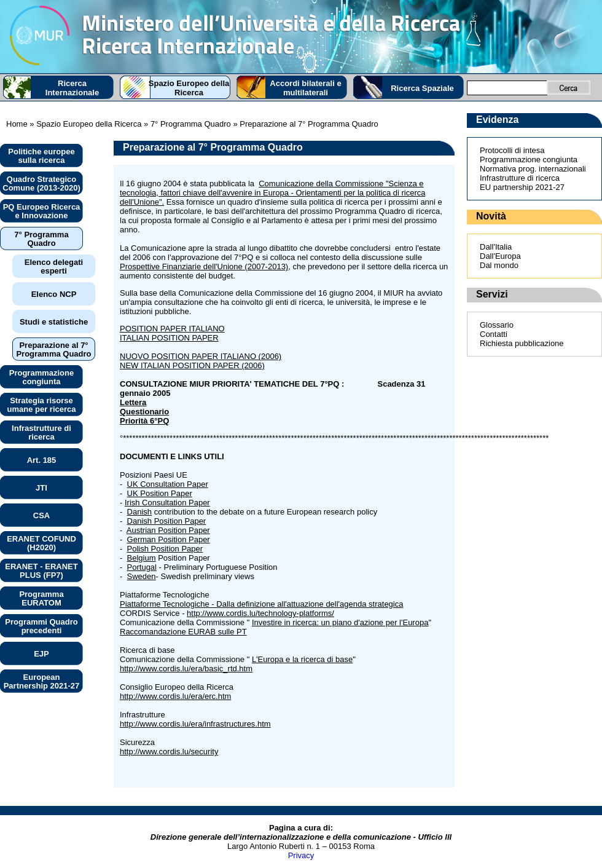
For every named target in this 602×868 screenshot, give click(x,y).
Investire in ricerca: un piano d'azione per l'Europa (340, 622)
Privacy (301, 855)
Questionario (144, 412)
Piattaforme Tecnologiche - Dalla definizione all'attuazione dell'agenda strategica (261, 604)
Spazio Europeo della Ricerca (189, 88)
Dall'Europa (500, 256)
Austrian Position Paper (168, 530)
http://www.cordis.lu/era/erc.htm (175, 696)
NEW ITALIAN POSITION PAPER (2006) (192, 365)
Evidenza (497, 120)
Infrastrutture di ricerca (41, 432)
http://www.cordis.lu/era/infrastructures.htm (195, 724)
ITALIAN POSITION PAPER (169, 338)
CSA (41, 515)
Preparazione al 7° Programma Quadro (53, 349)
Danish (139, 512)
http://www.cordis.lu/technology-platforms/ (260, 613)
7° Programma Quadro (41, 239)
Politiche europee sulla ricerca (41, 156)
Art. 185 (42, 460)
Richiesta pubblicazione (522, 343)
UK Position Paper (160, 493)
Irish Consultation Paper (167, 503)
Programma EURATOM (41, 598)
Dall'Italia (496, 247)
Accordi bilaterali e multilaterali (305, 88)
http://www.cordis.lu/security (169, 752)
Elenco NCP (54, 294)
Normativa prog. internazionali (533, 169)
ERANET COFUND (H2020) (41, 543)
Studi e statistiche (54, 322)
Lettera (133, 402)
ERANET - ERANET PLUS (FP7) (41, 571)
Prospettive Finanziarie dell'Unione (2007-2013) (204, 266)
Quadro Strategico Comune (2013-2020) (41, 183)
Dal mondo (499, 265)
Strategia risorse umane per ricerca (41, 405)
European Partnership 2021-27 (42, 681)
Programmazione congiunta (41, 377)
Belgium (142, 558)
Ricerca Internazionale (72, 88)
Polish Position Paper (165, 549)
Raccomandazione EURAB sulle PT (183, 632)
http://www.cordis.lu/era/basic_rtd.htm (186, 669)
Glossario (497, 325)
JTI (41, 488)
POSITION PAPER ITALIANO (172, 329)
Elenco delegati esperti (54, 266)
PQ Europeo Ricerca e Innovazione (42, 211)
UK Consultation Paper (168, 484)
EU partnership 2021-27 (522, 187)
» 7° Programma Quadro (186, 124)
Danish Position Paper (167, 521)
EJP (41, 654)
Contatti (494, 334)
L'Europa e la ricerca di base (302, 659)
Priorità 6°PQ (144, 421)
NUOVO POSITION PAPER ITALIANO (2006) (201, 356)
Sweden (142, 576)
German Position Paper (169, 539)
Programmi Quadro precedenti (41, 626)
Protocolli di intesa (512, 150)
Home (17, 124)
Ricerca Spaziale (422, 88)
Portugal (142, 567)
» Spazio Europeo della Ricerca (85, 124)
